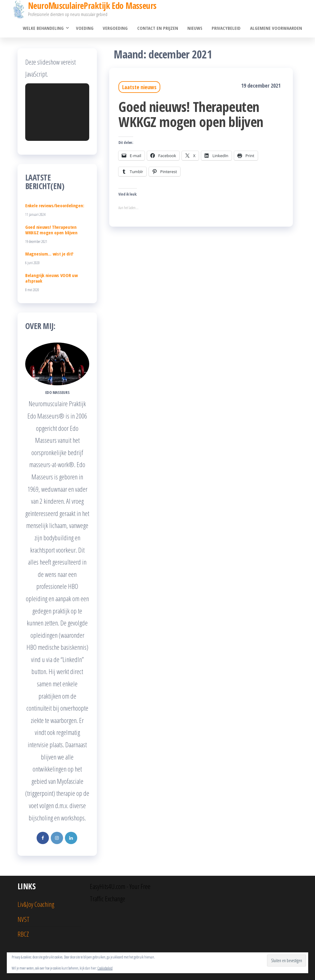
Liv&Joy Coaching (36, 904)
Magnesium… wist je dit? (49, 254)
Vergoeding (116, 28)
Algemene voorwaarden (276, 28)
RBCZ (23, 934)
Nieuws (195, 28)
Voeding (85, 28)
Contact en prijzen (158, 28)
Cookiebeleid (105, 968)
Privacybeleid (226, 28)
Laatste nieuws (139, 87)
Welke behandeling (44, 28)
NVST (24, 919)
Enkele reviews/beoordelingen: (55, 205)
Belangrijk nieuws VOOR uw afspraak (52, 278)
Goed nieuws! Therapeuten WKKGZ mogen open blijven (191, 114)
